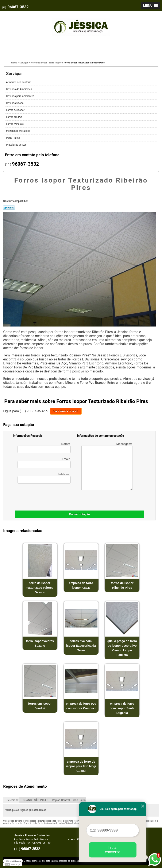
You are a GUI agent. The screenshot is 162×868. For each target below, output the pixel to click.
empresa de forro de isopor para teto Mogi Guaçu (81, 766)
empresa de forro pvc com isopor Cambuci (81, 706)
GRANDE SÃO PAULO (36, 800)
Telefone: (44, 478)
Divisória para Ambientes (20, 96)
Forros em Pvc (15, 117)
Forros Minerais (15, 124)
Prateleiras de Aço (17, 145)
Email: (44, 463)
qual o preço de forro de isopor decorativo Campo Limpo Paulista (122, 648)
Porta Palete (13, 138)
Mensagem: (107, 466)
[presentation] (40, 496)
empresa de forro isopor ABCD (81, 585)
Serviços (14, 74)
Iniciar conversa (113, 850)
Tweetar (9, 208)
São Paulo (80, 800)
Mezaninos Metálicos (18, 131)
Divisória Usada (15, 103)
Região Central (61, 800)
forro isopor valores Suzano (40, 643)
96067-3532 (18, 7)
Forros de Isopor (16, 110)
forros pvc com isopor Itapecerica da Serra (81, 646)
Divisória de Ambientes (19, 89)
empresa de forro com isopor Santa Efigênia (122, 708)
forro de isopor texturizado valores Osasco (40, 588)
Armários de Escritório (19, 82)
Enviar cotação (80, 514)
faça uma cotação (66, 411)
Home (71, 839)
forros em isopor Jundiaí (40, 706)
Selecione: (13, 800)
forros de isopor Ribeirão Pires (122, 585)
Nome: (44, 448)
